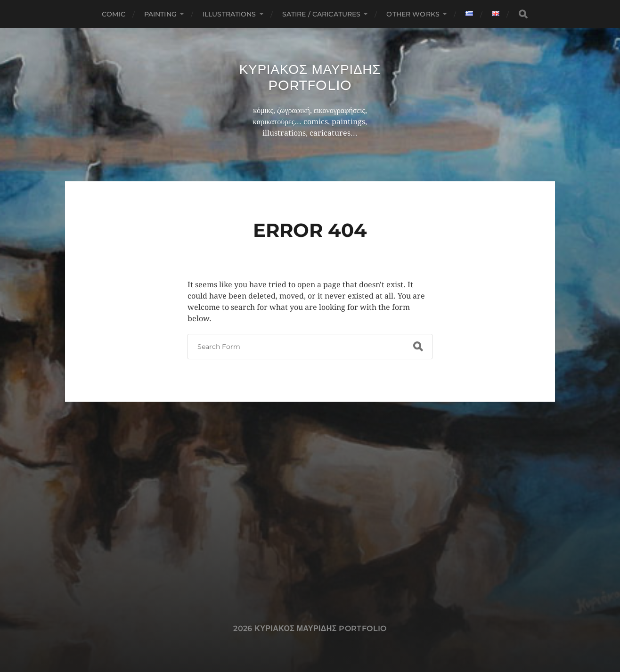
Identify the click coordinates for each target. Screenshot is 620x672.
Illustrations (229, 14)
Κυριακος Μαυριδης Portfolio (310, 77)
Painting (160, 14)
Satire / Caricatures (322, 14)
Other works (413, 14)
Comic (114, 14)
